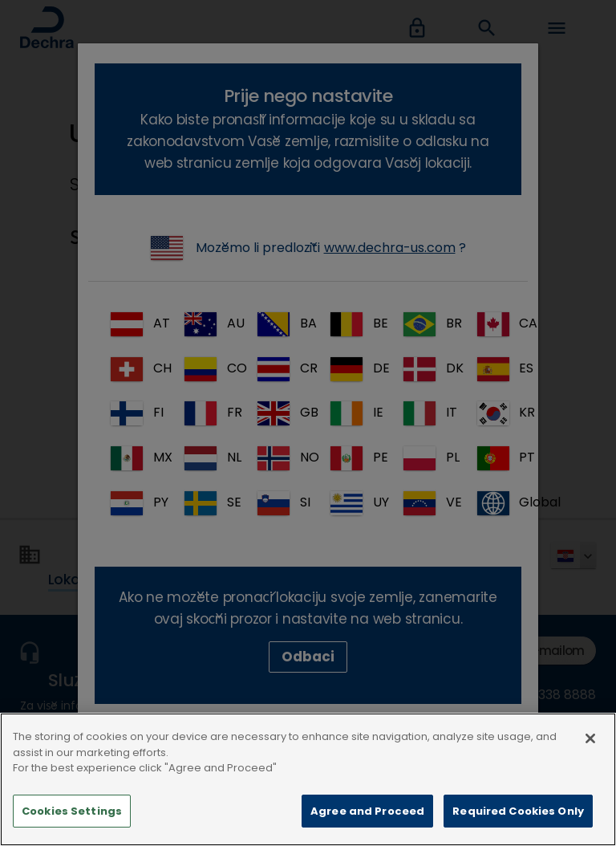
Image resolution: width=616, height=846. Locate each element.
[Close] (590, 750)
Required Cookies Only (518, 823)
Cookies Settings (72, 823)
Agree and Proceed (367, 823)
